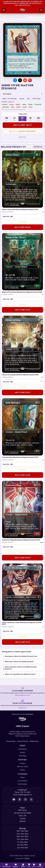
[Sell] (34, 865)
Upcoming (23, 756)
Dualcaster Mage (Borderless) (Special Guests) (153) (21, 540)
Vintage (30, 104)
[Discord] (14, 799)
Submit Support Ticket (22, 695)
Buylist (22, 770)
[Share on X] (20, 80)
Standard (5, 104)
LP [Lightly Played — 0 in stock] (14, 119)
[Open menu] (4, 10)
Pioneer (12, 104)
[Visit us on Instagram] (30, 80)
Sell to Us (22, 131)
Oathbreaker (6, 107)
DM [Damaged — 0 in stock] (38, 119)
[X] (31, 799)
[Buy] (29, 865)
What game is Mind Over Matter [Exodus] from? (21, 656)
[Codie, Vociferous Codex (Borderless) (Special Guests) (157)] (22, 592)
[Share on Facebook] (15, 80)
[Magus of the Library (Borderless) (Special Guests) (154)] (22, 262)
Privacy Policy (11, 741)
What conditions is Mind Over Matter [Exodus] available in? (20, 668)
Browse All (38, 147)
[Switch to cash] (23, 865)
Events (22, 752)
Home (2, 17)
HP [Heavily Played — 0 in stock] (30, 119)
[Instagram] (25, 799)
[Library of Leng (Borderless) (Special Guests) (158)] (22, 344)
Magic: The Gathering (10, 99)
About (23, 777)
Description (23, 94)
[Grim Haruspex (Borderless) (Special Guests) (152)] (22, 427)
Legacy (24, 104)
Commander (38, 104)
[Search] (41, 10)
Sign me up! (22, 708)
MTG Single (37, 99)
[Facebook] (20, 799)
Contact (23, 763)
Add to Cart (23, 125)
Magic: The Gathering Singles (16, 17)
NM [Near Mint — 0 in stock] (7, 119)
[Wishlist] (16, 865)
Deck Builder (23, 784)
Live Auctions (23, 781)
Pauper (25, 107)
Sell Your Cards (23, 767)
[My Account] (7, 865)
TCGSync (27, 858)
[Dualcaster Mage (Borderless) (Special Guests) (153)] (22, 509)
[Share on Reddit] (25, 80)
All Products (22, 749)
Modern (18, 104)
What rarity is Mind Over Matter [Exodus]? (19, 662)
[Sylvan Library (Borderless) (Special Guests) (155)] (22, 179)
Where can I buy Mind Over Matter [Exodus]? (20, 674)
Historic (18, 107)
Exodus (22, 99)
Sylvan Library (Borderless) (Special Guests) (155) (20, 209)
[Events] (40, 865)
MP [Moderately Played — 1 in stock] (22, 119)
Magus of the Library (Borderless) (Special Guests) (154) (22, 292)
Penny (31, 107)
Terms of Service (23, 741)
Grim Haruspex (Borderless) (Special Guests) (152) (20, 457)
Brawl (13, 107)
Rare (28, 99)
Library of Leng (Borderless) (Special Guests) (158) (20, 375)
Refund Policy (34, 741)
